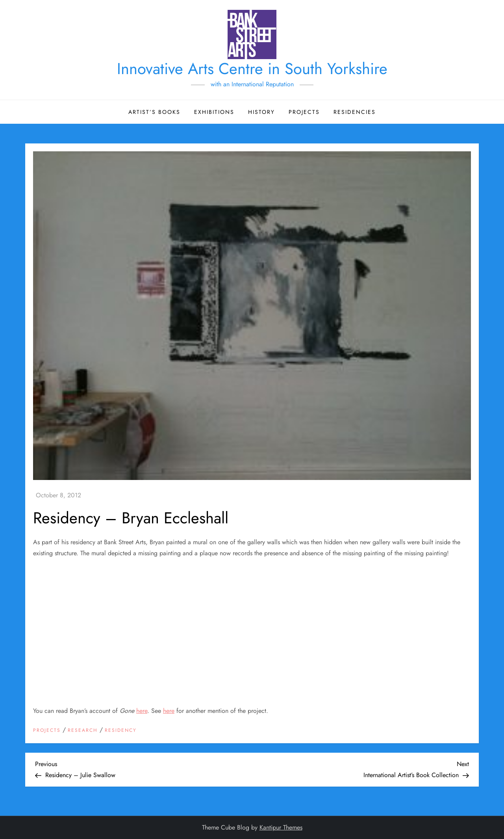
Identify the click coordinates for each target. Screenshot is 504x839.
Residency (121, 731)
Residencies (355, 112)
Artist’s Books (154, 112)
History (261, 112)
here (142, 711)
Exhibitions (214, 112)
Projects (304, 112)
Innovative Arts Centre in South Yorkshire (252, 69)
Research (83, 731)
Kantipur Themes (281, 827)
